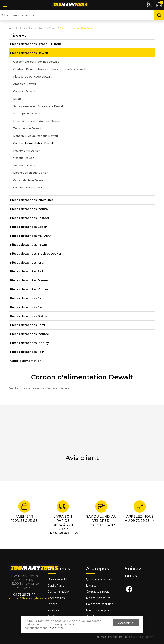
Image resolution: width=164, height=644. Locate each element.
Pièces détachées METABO (30, 236)
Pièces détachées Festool (30, 218)
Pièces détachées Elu (26, 298)
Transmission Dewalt (27, 128)
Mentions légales (99, 610)
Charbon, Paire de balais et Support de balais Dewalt (49, 69)
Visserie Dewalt (24, 158)
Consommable (58, 592)
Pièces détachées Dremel (29, 280)
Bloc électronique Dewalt (31, 173)
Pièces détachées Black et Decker (36, 254)
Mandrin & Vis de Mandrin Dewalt (36, 136)
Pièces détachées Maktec (29, 334)
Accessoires (56, 598)
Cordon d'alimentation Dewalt (34, 143)
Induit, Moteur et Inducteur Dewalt (37, 121)
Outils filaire (56, 586)
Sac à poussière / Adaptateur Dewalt (39, 106)
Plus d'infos (56, 628)
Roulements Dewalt (27, 151)
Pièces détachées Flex (27, 307)
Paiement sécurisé (100, 604)
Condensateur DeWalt (28, 187)
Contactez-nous (98, 592)
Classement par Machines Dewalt (36, 62)
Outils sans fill (57, 579)
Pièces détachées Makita (29, 209)
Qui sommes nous (99, 579)
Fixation (53, 610)
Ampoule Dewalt (25, 84)
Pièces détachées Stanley (29, 343)
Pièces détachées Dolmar (29, 316)
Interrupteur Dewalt (27, 113)
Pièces (52, 604)
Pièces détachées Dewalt (29, 53)
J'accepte (126, 623)
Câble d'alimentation (26, 361)
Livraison (92, 586)
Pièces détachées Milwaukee (32, 200)
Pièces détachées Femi (28, 325)
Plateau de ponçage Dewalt (32, 76)
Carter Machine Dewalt (29, 180)
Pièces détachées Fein (27, 352)
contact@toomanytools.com (30, 598)
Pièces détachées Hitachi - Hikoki (35, 44)
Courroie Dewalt (24, 91)
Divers (17, 99)
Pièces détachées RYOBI (28, 245)
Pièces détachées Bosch (29, 227)
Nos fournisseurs (98, 598)
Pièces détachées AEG (27, 263)
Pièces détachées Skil (27, 271)
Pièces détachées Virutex (29, 289)
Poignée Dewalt (24, 165)
